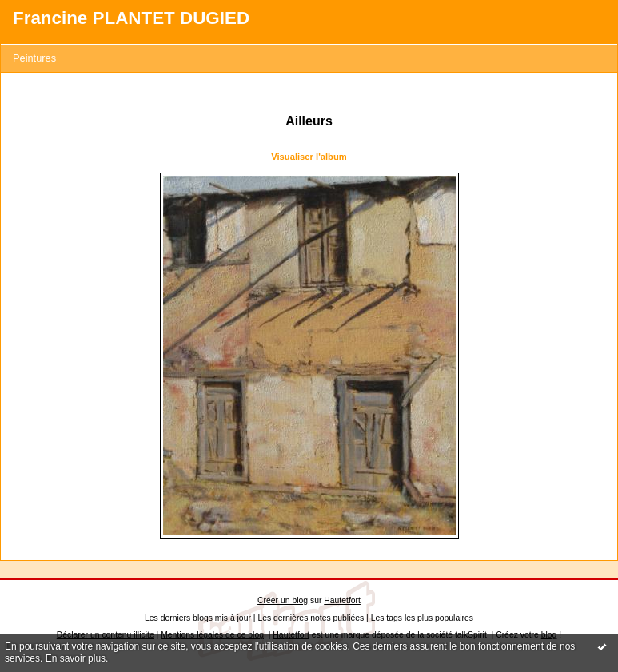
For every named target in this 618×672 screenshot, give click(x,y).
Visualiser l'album (309, 157)
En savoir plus (76, 658)
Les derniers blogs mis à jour (198, 618)
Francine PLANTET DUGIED (131, 18)
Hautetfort (342, 600)
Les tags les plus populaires (422, 618)
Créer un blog (283, 600)
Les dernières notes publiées (311, 618)
